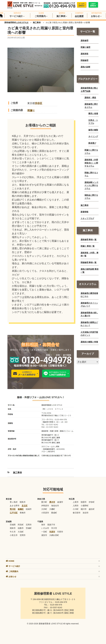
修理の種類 (93, 130)
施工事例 (37, 22)
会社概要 (79, 16)
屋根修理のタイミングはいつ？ (89, 305)
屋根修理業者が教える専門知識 (89, 90)
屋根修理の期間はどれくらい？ (89, 324)
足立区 (25, 506)
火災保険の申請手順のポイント (89, 334)
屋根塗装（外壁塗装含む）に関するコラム (91, 163)
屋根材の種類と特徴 (89, 342)
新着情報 (84, 212)
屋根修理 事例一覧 (89, 240)
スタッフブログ (87, 218)
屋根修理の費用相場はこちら (89, 295)
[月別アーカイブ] (88, 362)
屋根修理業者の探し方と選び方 (89, 314)
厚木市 (52, 502)
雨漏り (31, 110)
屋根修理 (84, 41)
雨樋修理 (84, 60)
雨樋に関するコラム (91, 174)
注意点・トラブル (93, 122)
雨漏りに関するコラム (91, 152)
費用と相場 (93, 114)
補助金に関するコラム (91, 197)
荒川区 (13, 509)
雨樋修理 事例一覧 (89, 262)
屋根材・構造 (90, 98)
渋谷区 (39, 103)
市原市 (52, 532)
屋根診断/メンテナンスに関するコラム (92, 185)
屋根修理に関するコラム (91, 106)
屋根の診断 (85, 67)
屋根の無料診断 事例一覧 (90, 271)
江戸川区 (14, 513)
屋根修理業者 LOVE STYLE (16, 22)
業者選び (92, 143)
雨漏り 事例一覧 (88, 246)
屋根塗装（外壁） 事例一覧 (90, 254)
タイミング (93, 136)
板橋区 (21, 509)
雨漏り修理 (85, 47)
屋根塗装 (84, 54)
